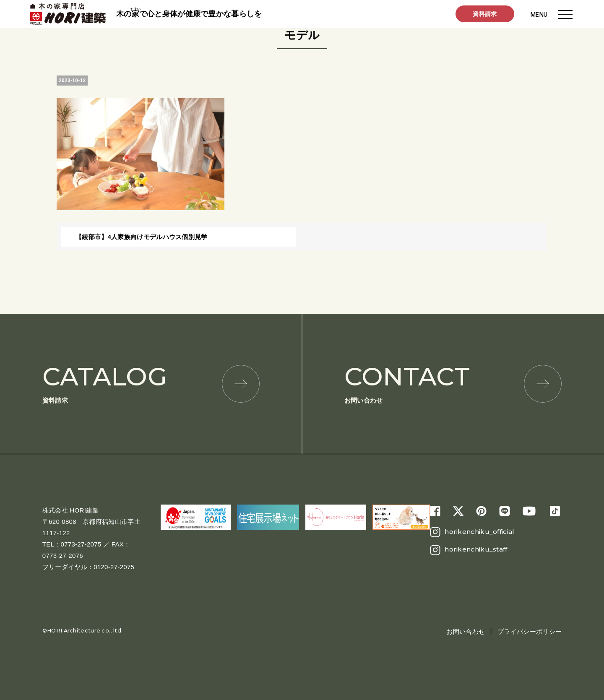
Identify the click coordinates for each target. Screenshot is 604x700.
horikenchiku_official (479, 532)
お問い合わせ (453, 383)
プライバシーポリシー (530, 631)
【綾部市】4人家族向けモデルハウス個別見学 (142, 237)
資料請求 (485, 14)
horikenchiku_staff (476, 549)
